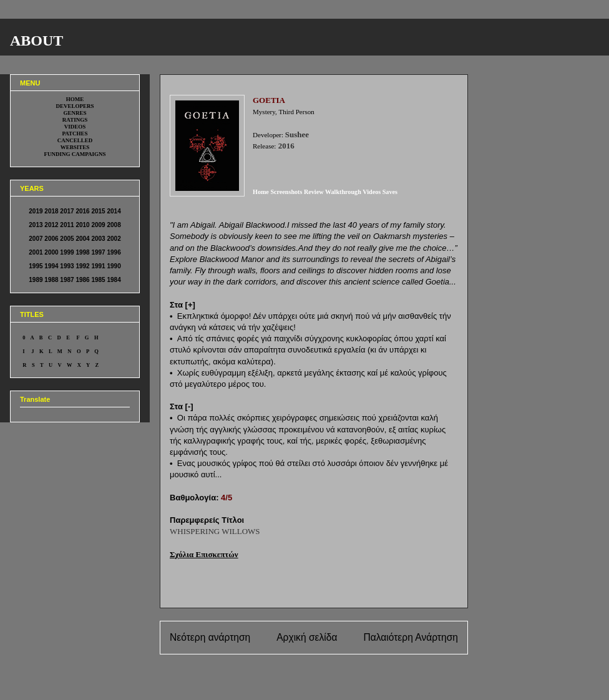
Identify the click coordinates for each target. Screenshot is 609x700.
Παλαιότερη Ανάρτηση (411, 637)
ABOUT (37, 41)
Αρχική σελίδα (307, 637)
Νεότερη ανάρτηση (210, 637)
